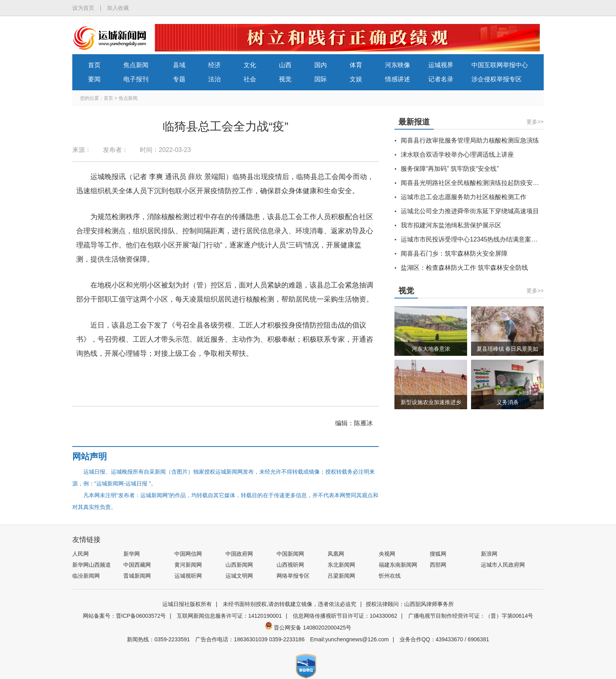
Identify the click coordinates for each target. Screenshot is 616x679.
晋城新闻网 (137, 576)
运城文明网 (239, 576)
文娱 (356, 79)
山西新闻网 (239, 565)
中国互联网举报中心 (500, 65)
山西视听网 (290, 565)
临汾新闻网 (86, 576)
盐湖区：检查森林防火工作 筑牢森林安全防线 (464, 268)
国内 (321, 65)
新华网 (132, 554)
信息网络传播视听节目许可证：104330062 (345, 616)
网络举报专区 (293, 576)
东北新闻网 (341, 565)
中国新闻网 (290, 554)
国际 (321, 79)
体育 (356, 65)
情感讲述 (398, 79)
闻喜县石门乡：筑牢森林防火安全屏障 (454, 253)
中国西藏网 (137, 565)
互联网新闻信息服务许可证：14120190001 (229, 616)
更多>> (535, 122)
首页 (94, 65)
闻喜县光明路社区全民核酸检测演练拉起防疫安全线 (473, 183)
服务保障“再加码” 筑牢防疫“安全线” (450, 169)
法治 (214, 79)
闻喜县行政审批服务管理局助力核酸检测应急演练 (470, 140)
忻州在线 (390, 576)
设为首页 (83, 8)
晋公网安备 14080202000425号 (308, 628)
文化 (250, 65)
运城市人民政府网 (503, 565)
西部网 (438, 565)
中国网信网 (188, 554)
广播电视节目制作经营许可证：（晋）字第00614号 (471, 616)
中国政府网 (239, 554)
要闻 (94, 79)
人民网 (81, 554)
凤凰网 (336, 554)
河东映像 (398, 65)
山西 (285, 65)
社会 (250, 79)
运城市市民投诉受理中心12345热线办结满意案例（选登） (482, 239)
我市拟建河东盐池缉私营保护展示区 (451, 225)
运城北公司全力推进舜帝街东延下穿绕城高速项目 (470, 211)
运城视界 (441, 65)
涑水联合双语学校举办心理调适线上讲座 (457, 155)
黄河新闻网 (188, 565)
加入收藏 (118, 8)
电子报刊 (136, 79)
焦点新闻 (136, 65)
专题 (179, 79)
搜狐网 (438, 554)
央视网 (387, 554)
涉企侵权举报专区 (497, 79)
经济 (214, 65)
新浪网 (489, 554)
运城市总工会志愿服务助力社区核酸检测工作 (464, 197)
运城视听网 (188, 576)
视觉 (285, 79)
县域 (179, 65)
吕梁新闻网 (341, 576)
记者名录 (441, 79)
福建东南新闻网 (398, 565)
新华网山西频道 (92, 565)
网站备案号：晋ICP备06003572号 (125, 616)
